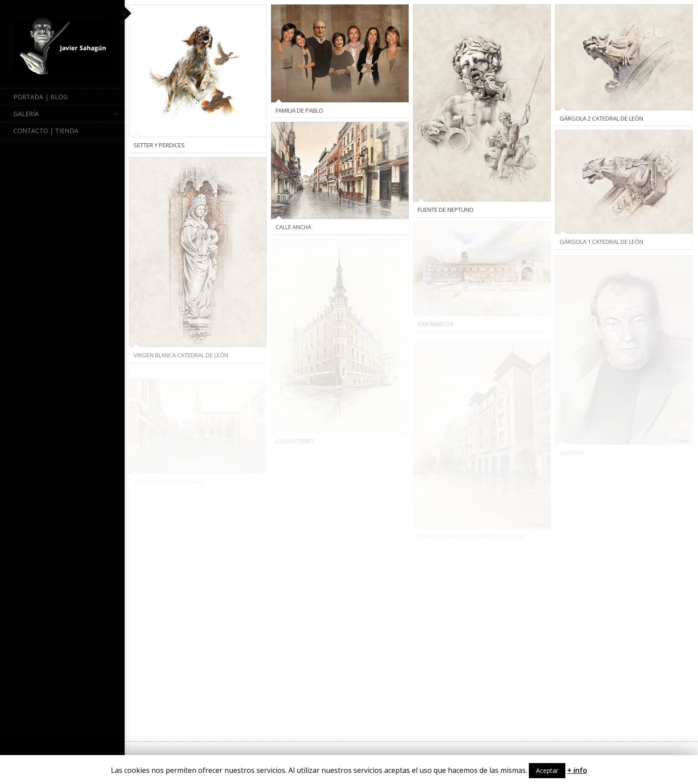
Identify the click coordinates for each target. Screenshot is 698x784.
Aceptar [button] (547, 770)
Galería (66, 114)
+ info (577, 770)
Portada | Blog (41, 97)
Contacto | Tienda (46, 131)
